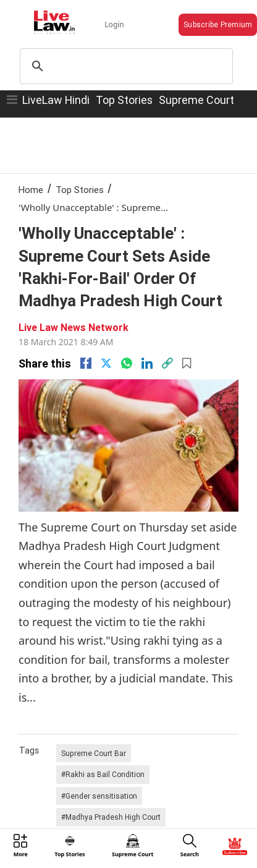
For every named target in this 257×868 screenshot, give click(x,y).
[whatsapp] (127, 363)
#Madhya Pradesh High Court (111, 817)
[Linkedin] (147, 363)
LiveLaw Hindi (56, 100)
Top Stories (124, 100)
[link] (167, 363)
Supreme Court (196, 100)
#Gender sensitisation (99, 796)
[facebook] (86, 363)
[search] (124, 66)
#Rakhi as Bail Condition (103, 774)
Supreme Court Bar (94, 753)
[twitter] (106, 363)
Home (31, 190)
